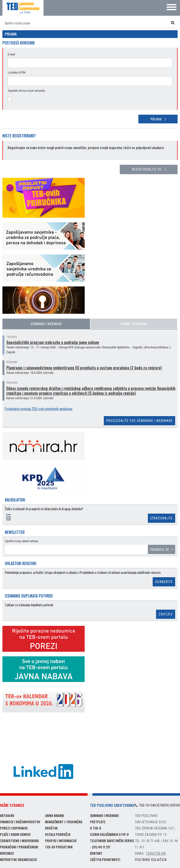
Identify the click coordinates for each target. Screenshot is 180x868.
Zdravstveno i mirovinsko (19, 841)
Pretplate (98, 822)
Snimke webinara (134, 324)
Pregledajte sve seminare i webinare (139, 421)
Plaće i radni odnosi (15, 834)
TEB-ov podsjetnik (59, 847)
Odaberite (164, 582)
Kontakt (96, 853)
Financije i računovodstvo (20, 822)
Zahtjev (166, 614)
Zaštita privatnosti (105, 859)
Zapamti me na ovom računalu (26, 91)
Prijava (156, 119)
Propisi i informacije (61, 841)
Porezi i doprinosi (14, 828)
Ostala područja (58, 834)
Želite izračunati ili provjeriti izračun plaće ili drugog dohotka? (44, 509)
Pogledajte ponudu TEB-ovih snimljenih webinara (39, 409)
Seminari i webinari (46, 324)
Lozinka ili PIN (17, 72)
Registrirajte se (147, 169)
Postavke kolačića (151, 860)
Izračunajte (161, 518)
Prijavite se (160, 549)
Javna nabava (54, 815)
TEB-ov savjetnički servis (157, 805)
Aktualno (7, 815)
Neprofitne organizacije (19, 859)
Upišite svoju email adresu (22, 541)
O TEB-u (96, 828)
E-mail (11, 54)
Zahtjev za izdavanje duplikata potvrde (29, 605)
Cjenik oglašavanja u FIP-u (109, 834)
